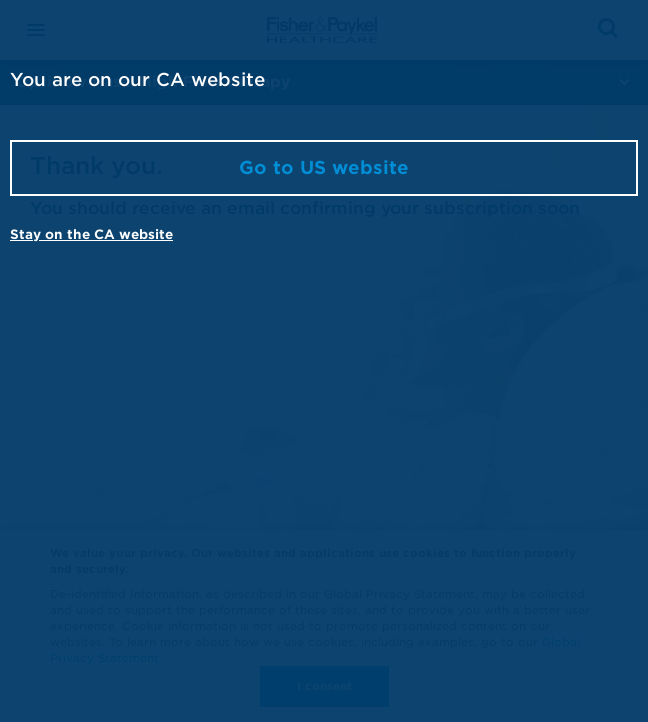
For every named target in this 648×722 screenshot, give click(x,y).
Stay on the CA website (91, 234)
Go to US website (324, 167)
